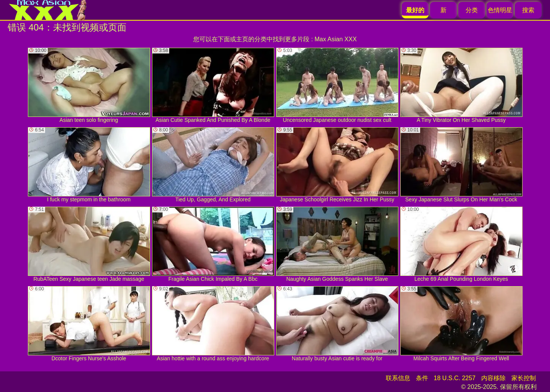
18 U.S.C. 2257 (455, 378)
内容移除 (493, 378)
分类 (472, 10)
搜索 (528, 10)
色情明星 (500, 10)
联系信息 (398, 378)
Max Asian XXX (336, 39)
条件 (422, 378)
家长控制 (524, 378)
